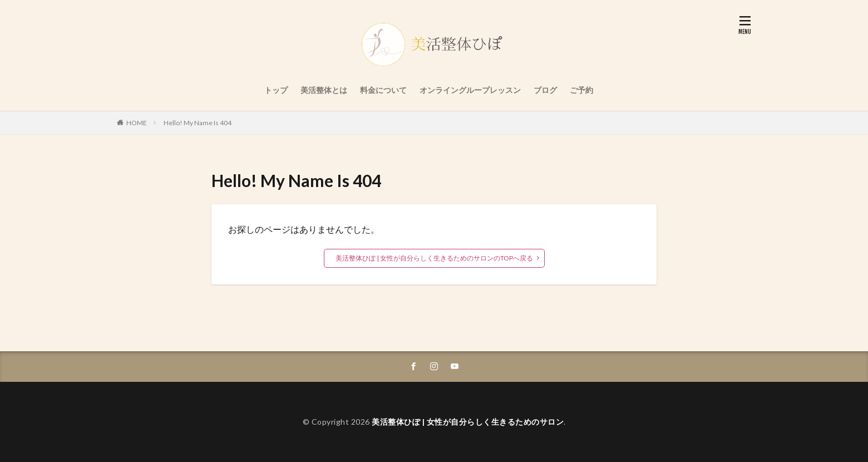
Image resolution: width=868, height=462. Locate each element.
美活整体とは (324, 90)
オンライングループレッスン (470, 90)
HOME (137, 123)
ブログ (545, 90)
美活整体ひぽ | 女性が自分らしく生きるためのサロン (468, 422)
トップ (276, 90)
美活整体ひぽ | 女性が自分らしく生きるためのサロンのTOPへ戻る (434, 258)
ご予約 (581, 90)
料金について (383, 90)
